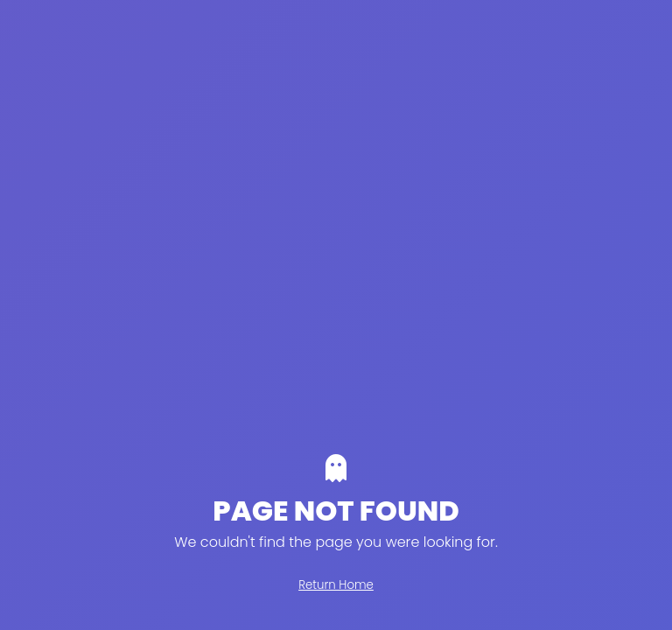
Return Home (336, 585)
